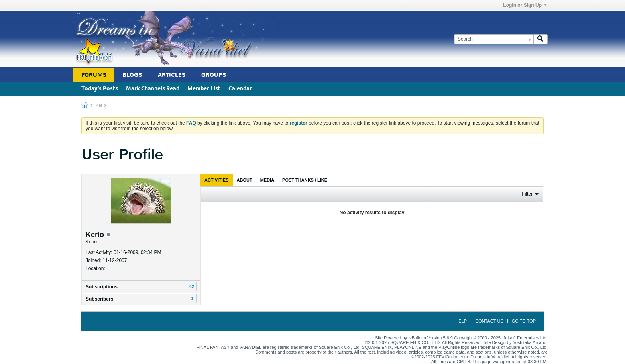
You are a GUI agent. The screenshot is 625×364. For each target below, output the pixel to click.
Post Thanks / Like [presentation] (305, 180)
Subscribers (99, 299)
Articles (172, 75)
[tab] (217, 180)
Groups (214, 75)
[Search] (494, 39)
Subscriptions (102, 287)
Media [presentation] (267, 180)
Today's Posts (100, 89)
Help (461, 321)
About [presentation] (245, 180)
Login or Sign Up (525, 5)
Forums (94, 75)
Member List (204, 89)
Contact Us (489, 321)
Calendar (240, 89)
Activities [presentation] (217, 180)
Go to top (524, 321)
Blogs (132, 75)
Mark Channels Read (153, 89)
